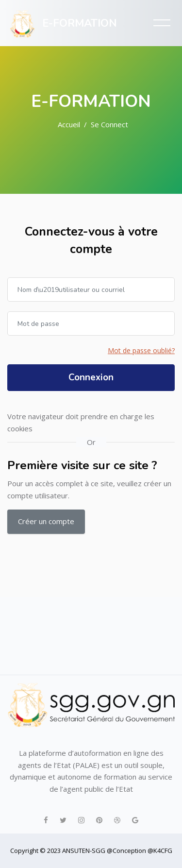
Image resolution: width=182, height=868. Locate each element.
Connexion (91, 377)
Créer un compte (46, 521)
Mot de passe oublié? (141, 350)
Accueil (69, 124)
